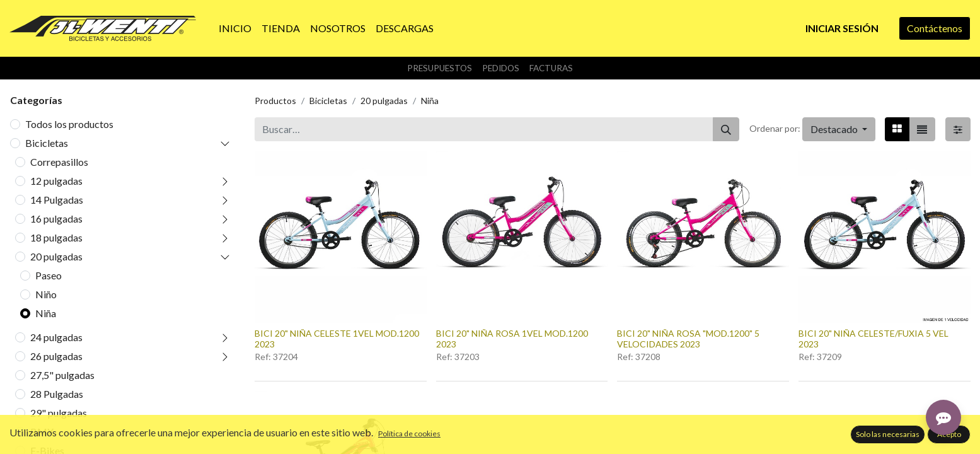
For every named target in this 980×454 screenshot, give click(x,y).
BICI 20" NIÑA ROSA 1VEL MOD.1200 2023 (512, 339)
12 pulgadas (56, 181)
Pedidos (501, 68)
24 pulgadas (56, 337)
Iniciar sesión (842, 28)
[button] (839, 129)
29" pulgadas (59, 413)
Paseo (49, 275)
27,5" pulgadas (62, 375)
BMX (42, 432)
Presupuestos (440, 68)
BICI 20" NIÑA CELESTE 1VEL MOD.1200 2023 (337, 339)
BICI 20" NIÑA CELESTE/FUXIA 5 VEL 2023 (873, 339)
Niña (46, 313)
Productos (275, 101)
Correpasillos (59, 162)
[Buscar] (726, 129)
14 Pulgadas (57, 200)
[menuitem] (235, 28)
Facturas (551, 68)
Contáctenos (935, 28)
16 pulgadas (56, 218)
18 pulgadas (56, 237)
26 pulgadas (56, 356)
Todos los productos (69, 124)
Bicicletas (47, 143)
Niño (46, 294)
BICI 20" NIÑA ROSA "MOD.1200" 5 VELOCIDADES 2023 (688, 339)
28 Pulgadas (57, 394)
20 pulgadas (56, 256)
